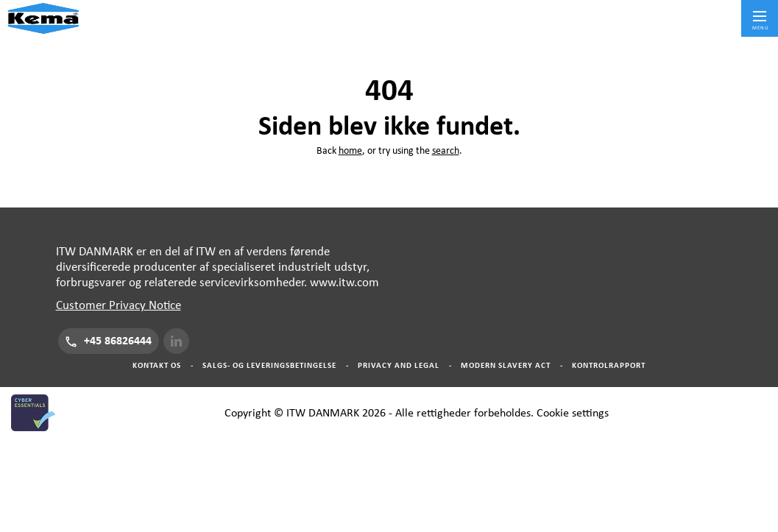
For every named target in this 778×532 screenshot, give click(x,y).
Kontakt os (157, 365)
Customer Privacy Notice (119, 305)
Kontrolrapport (609, 365)
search (446, 151)
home (350, 151)
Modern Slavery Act (506, 365)
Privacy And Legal (399, 365)
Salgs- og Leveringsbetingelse (269, 365)
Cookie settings (573, 413)
